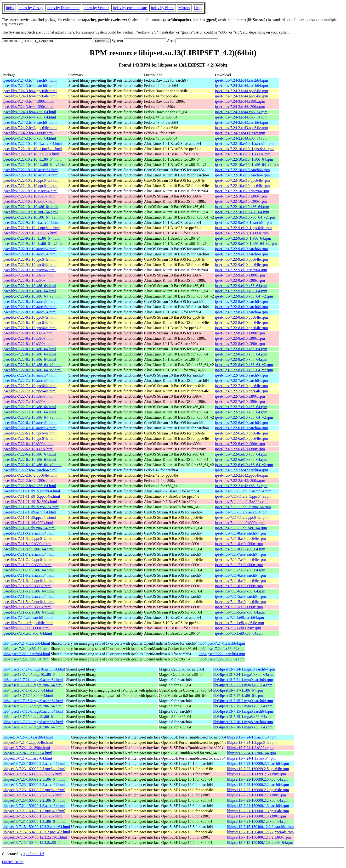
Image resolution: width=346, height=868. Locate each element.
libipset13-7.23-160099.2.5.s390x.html (32, 774)
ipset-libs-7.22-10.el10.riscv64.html (30, 191)
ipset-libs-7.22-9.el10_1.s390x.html (30, 233)
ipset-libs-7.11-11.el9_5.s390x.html (30, 502)
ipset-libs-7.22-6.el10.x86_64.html (29, 454)
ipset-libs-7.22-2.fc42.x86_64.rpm (241, 486)
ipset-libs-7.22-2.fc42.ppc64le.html (30, 475)
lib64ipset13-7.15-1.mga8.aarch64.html (33, 711)
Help (198, 8)
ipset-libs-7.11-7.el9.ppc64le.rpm (240, 560)
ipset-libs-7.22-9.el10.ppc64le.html (30, 259)
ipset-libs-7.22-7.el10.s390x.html (28, 396)
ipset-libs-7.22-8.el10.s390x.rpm (240, 333)
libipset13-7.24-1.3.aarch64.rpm (252, 737)
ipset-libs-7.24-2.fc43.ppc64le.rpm (241, 128)
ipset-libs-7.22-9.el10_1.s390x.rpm (242, 233)
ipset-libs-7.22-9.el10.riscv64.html (29, 270)
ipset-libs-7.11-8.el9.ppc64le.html (28, 538)
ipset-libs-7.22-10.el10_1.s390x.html (31, 154)
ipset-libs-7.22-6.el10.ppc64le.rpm (241, 433)
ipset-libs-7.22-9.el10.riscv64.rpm (241, 270)
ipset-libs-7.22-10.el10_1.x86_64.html (32, 159)
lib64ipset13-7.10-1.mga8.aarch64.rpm (243, 722)
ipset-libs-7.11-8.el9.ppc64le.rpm (240, 538)
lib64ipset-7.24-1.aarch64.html (26, 643)
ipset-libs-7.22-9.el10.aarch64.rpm (241, 249)
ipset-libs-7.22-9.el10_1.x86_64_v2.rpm (246, 244)
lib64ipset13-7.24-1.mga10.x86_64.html (34, 674)
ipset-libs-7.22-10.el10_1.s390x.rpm (243, 154)
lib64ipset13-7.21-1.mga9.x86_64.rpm (243, 685)
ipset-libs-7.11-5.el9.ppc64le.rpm (240, 602)
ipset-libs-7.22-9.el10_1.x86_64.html (31, 238)
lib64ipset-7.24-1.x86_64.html (26, 649)
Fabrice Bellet (13, 862)
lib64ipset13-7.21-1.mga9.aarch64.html (33, 680)
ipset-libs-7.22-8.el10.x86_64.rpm (241, 349)
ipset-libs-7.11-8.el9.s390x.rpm (239, 544)
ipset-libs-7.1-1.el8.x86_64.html (27, 633)
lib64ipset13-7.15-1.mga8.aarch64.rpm (243, 711)
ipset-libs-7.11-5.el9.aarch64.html (28, 596)
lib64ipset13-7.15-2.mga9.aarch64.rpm (243, 701)
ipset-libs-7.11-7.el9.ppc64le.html (28, 560)
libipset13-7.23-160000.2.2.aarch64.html (34, 785)
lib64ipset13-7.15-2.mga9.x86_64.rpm (243, 706)
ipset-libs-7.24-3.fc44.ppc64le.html (30, 91)
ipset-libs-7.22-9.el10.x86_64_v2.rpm (244, 296)
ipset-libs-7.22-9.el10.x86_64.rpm (241, 286)
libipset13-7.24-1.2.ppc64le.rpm (252, 742)
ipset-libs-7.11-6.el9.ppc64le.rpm (240, 581)
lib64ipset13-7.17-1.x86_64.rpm (238, 690)
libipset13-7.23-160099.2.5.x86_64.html (34, 779)
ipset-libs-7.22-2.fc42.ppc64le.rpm (241, 475)
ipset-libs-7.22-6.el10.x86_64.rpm (241, 454)
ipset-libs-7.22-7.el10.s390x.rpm (240, 396)
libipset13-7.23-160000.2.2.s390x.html (32, 795)
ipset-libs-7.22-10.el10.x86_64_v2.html (33, 217)
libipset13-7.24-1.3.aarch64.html (28, 737)
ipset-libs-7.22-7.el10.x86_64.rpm (241, 407)
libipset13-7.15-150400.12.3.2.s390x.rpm (259, 837)
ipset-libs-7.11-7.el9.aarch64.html (28, 554)
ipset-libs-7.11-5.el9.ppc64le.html (28, 602)
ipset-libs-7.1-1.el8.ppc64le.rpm (239, 623)
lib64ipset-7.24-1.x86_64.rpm (221, 649)
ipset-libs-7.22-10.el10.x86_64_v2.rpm (245, 217)
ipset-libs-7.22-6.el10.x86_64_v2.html (32, 465)
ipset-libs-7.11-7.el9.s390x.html (27, 565)
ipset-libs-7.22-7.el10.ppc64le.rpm (241, 386)
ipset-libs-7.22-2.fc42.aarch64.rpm (241, 470)
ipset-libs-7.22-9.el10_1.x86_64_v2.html (34, 244)
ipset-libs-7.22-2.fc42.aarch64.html (30, 470)
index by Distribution (63, 8)
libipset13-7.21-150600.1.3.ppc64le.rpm (258, 811)
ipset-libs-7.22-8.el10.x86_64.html (29, 349)
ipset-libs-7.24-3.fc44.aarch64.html (30, 80)
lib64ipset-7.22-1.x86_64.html (26, 659)
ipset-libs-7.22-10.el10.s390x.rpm (241, 196)
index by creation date (130, 8)
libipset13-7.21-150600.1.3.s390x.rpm (257, 816)
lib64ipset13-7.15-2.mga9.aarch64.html (33, 701)
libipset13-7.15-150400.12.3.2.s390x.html (35, 837)
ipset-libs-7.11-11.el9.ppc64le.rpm (241, 517)
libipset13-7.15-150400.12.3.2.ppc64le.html (36, 832)
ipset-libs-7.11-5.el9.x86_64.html (28, 612)
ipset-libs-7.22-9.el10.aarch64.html (30, 249)
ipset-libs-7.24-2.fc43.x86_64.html (29, 138)
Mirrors (184, 8)
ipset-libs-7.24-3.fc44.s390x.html (28, 101)
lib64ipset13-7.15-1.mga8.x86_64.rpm (243, 717)
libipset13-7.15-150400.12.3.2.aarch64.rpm (261, 827)
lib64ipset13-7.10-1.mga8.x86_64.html (33, 727)
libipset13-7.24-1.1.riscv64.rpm (252, 758)
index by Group (30, 8)
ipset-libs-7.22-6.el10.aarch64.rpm (241, 423)
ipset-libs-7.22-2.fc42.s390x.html (28, 481)
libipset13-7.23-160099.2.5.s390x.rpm (257, 774)
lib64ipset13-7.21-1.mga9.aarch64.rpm (243, 680)
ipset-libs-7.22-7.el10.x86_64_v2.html (32, 417)
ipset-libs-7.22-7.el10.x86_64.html (29, 407)
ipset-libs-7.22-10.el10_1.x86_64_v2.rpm (247, 165)
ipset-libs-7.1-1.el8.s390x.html (26, 628)
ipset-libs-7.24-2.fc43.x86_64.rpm (241, 138)
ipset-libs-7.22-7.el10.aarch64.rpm (241, 375)
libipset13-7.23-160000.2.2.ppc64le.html (34, 790)
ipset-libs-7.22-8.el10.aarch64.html (30, 302)
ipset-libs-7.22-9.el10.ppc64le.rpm (241, 259)
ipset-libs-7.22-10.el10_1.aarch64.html (32, 144)
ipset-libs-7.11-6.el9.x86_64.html (28, 591)
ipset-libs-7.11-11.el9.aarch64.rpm (241, 512)
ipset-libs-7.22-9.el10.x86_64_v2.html (32, 296)
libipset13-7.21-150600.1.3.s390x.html (32, 816)
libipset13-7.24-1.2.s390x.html (26, 748)
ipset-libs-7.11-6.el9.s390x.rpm (239, 586)
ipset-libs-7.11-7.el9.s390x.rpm (239, 565)
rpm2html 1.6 (34, 854)
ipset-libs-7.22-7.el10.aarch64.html (30, 375)
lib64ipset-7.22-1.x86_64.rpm (221, 659)
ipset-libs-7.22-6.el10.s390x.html (28, 444)
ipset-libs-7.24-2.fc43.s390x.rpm (240, 133)
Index (10, 8)
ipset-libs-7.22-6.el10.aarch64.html (30, 423)
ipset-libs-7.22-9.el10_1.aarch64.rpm (243, 223)
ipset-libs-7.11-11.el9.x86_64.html (29, 528)
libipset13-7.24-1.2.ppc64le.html (28, 742)
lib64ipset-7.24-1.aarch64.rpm (222, 643)
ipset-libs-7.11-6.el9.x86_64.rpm (240, 591)
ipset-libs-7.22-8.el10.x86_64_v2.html (32, 365)
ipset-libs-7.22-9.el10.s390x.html (28, 275)
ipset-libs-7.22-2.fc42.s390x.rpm (240, 481)
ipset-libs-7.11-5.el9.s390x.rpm (239, 607)
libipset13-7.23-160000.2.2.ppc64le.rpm (258, 790)
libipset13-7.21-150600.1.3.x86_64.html (34, 821)
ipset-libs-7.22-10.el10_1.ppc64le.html (32, 149)
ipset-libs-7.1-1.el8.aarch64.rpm (239, 617)
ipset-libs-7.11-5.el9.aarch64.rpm (240, 596)
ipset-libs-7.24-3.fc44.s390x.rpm (240, 101)
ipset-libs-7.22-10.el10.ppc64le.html (31, 180)
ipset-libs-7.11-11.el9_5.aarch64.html (31, 491)
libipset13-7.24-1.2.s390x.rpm (250, 748)
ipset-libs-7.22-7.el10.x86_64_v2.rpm (244, 417)
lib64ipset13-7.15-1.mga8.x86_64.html (33, 717)
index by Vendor (96, 8)
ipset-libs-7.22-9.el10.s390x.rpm (240, 275)
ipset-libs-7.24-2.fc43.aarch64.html (30, 122)
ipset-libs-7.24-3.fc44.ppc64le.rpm (241, 91)
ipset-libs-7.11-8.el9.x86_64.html (28, 549)
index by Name (163, 8)
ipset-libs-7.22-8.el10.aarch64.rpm (241, 302)
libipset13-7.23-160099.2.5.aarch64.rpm (258, 764)
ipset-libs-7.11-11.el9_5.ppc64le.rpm (243, 496)
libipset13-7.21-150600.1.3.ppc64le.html (34, 811)
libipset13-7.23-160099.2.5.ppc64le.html (34, 769)
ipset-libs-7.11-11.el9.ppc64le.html (29, 517)
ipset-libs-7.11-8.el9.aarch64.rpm (240, 533)
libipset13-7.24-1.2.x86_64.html (27, 753)
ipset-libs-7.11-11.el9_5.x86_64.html (31, 507)
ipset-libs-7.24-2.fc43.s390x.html (28, 133)
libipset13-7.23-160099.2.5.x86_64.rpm (258, 779)
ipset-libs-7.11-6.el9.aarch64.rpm (240, 575)
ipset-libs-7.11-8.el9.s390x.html (27, 544)
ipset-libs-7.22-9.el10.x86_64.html (29, 286)
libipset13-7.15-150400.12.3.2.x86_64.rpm (260, 843)
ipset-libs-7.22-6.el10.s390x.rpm (240, 444)
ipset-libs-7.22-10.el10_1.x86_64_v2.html (35, 165)
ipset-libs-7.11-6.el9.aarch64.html (28, 575)
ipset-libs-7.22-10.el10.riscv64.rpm (242, 191)
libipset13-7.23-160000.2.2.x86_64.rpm (258, 800)
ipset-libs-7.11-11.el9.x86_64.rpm (241, 528)
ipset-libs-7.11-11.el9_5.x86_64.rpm (243, 507)
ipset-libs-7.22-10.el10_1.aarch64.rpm (244, 144)
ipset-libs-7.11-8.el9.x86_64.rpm (240, 549)
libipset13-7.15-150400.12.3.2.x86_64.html (36, 843)
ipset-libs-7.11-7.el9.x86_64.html (28, 570)
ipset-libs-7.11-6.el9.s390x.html (27, 586)
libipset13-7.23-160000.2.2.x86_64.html (34, 800)
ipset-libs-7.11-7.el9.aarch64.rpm (240, 554)
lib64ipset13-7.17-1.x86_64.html (28, 690)
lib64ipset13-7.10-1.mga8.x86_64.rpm (243, 727)
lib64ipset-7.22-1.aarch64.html (26, 654)
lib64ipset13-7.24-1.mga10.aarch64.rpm (244, 669)
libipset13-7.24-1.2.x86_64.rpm (252, 753)
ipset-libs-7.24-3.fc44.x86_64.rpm (241, 112)
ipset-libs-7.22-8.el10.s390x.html (28, 333)
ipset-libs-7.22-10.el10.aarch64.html (31, 170)
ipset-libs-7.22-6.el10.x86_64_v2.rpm (244, 465)
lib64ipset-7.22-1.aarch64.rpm (222, 654)
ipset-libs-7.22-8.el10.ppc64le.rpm (241, 317)
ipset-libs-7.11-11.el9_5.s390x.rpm (242, 502)
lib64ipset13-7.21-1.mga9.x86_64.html (33, 685)
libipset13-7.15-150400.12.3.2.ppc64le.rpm (261, 832)
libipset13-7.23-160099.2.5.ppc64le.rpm (258, 769)
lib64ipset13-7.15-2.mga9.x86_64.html (33, 706)
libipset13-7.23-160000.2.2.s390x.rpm (257, 795)
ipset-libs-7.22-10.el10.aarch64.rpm (242, 170)
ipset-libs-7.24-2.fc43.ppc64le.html (30, 128)
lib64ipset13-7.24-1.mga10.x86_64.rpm (244, 674)
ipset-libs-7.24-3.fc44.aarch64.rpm (241, 80)
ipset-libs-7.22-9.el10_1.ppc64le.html (31, 228)
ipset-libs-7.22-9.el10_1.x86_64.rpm (243, 238)
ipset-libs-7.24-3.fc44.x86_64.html (29, 112)
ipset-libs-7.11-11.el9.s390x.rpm (240, 523)
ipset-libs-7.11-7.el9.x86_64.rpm (240, 570)
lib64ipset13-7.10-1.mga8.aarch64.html (33, 722)
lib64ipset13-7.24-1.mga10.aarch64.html (34, 669)
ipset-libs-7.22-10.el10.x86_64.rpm (242, 207)
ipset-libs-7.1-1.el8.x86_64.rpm (239, 633)
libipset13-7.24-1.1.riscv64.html (27, 758)
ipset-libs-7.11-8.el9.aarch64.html (28, 533)
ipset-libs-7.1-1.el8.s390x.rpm (238, 628)
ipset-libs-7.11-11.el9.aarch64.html (29, 512)
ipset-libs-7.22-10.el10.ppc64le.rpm (242, 180)
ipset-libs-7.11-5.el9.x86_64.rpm (240, 612)
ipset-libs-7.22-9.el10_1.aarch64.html (31, 223)
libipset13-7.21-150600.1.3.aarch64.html (34, 806)
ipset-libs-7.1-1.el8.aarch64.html (28, 617)
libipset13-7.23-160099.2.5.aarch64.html (34, 764)
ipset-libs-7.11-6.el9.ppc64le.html (28, 581)
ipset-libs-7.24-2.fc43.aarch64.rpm (241, 122)
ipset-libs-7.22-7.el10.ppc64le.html (30, 386)
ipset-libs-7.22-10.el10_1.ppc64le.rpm (244, 149)
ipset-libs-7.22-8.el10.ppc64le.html (30, 317)
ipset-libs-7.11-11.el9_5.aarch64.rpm (243, 491)
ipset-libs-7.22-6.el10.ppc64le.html (30, 433)
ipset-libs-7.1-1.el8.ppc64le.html (28, 623)
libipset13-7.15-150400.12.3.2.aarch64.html (36, 827)
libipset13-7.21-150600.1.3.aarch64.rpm (258, 806)
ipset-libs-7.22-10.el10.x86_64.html (30, 207)
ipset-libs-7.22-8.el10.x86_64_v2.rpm (244, 365)
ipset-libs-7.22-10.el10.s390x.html (29, 196)
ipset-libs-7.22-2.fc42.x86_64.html (29, 486)
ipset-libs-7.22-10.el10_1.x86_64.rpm (244, 159)
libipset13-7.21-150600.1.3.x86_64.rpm (258, 821)
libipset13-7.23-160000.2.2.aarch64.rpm (258, 785)
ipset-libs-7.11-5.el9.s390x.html (27, 607)
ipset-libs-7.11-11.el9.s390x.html (28, 523)
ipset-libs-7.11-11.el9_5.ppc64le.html (31, 496)
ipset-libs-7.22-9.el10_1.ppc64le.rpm (243, 228)
